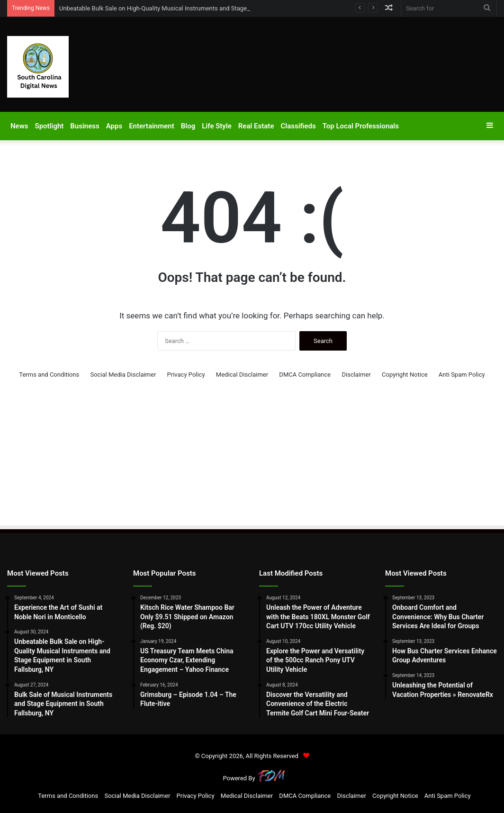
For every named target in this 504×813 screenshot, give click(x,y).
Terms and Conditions (49, 375)
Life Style (217, 126)
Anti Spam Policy (462, 375)
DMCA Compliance (305, 375)
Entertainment (152, 126)
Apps (114, 126)
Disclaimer (356, 375)
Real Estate (256, 126)
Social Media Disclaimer (123, 375)
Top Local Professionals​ (361, 126)
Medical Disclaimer (242, 375)
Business (85, 126)
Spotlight (49, 126)
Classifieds (298, 126)
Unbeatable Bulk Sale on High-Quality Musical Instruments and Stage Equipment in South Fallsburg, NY (199, 8)
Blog (188, 126)
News (19, 126)
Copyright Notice (405, 375)
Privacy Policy (186, 375)
